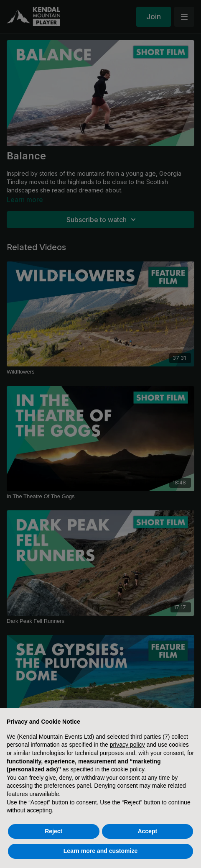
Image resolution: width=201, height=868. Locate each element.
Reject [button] (53, 831)
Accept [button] (147, 831)
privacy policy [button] (127, 745)
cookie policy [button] (128, 769)
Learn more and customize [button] (100, 851)
